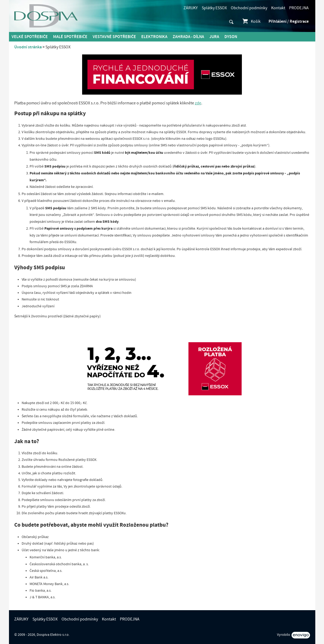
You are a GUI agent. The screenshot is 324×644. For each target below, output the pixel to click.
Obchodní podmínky (249, 8)
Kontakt (278, 8)
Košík (251, 21)
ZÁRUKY (191, 8)
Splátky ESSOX (214, 8)
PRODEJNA (299, 8)
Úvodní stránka (28, 47)
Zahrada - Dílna (188, 37)
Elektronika (154, 37)
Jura (214, 37)
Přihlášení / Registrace (289, 21)
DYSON (231, 37)
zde (198, 103)
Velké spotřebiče (30, 37)
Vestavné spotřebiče (114, 37)
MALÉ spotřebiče (70, 37)
